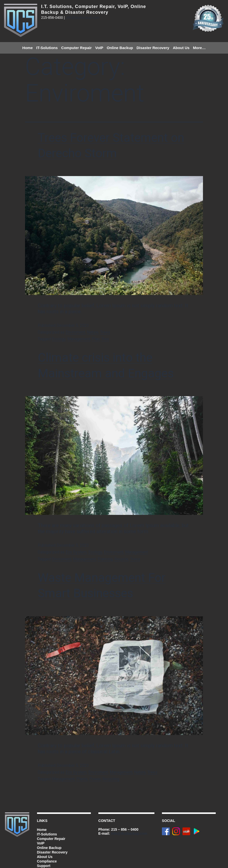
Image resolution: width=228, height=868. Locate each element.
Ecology (59, 339)
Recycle (121, 559)
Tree (105, 339)
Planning (105, 559)
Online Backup (120, 48)
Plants (82, 779)
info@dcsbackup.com (83, 18)
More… (199, 48)
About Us (181, 48)
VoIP (99, 48)
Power (95, 779)
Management (79, 339)
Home (28, 48)
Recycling (111, 779)
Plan (96, 339)
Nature (93, 332)
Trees (105, 332)
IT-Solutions (47, 48)
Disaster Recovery (153, 48)
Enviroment (75, 332)
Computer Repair (77, 48)
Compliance (47, 861)
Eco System (76, 552)
